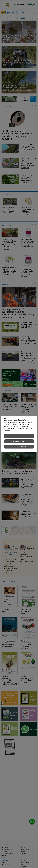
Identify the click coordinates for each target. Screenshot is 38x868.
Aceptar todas (19, 436)
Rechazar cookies (19, 441)
